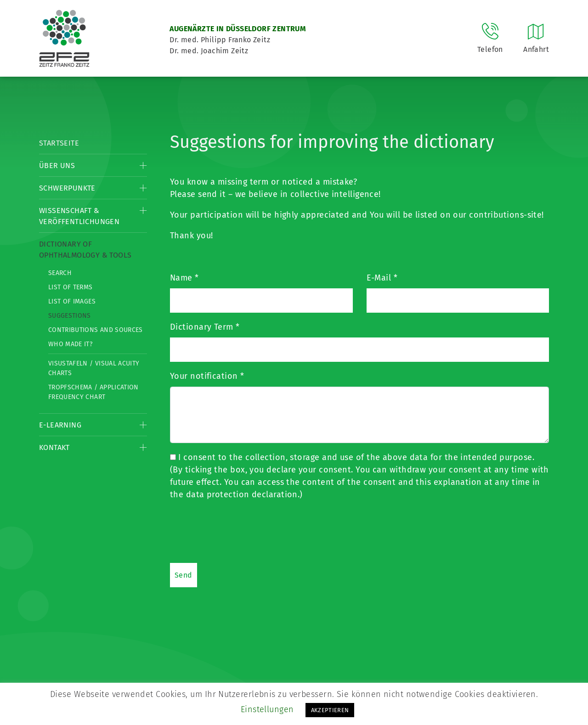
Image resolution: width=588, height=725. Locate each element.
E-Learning (60, 425)
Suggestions (70, 316)
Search (60, 273)
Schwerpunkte (67, 188)
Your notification (207, 376)
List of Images (72, 301)
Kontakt (54, 447)
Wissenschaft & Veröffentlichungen (79, 216)
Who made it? (70, 344)
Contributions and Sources (96, 330)
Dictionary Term (205, 327)
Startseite (59, 143)
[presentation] (240, 531)
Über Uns (57, 166)
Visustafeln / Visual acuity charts (94, 368)
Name (184, 278)
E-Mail (382, 278)
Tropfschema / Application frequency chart (93, 392)
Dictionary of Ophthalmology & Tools (85, 250)
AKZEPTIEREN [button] (330, 710)
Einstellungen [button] (267, 709)
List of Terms (71, 287)
